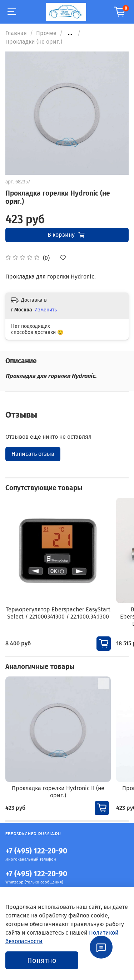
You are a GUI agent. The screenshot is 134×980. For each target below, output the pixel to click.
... (70, 33)
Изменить (46, 310)
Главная (16, 33)
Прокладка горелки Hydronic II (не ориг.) (58, 792)
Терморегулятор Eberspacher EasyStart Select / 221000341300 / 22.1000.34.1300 (58, 613)
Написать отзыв (33, 454)
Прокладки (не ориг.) (34, 42)
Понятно (42, 960)
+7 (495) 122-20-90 (36, 851)
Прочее (46, 33)
